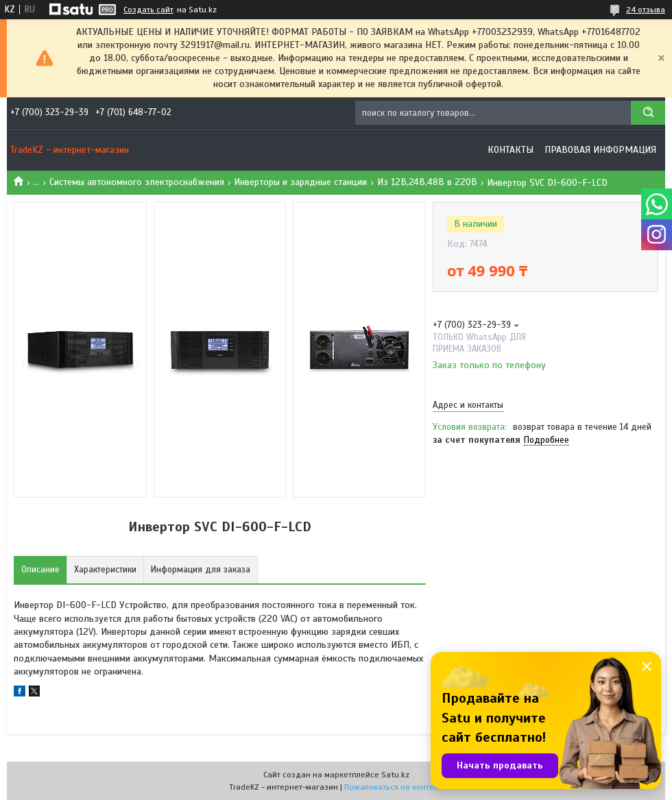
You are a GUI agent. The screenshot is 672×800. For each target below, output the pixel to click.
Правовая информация (600, 150)
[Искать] (648, 113)
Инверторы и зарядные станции (300, 182)
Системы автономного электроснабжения (137, 182)
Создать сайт (148, 10)
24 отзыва (646, 10)
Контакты (511, 150)
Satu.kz (395, 775)
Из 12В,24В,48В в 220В (427, 182)
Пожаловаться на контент (393, 787)
